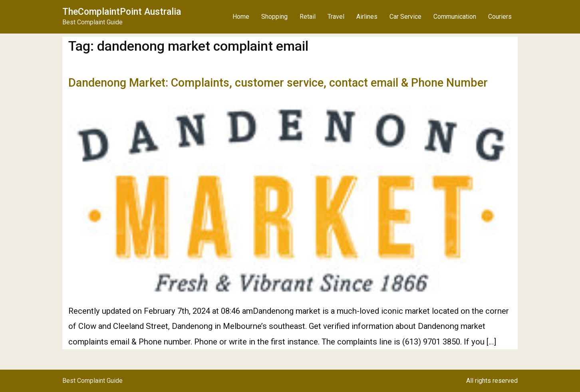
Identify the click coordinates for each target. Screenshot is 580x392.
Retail (308, 17)
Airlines (367, 17)
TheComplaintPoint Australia (122, 12)
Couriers (500, 17)
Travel (336, 17)
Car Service (405, 17)
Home (241, 17)
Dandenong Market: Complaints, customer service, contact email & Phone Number (278, 83)
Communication (455, 17)
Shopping (274, 17)
